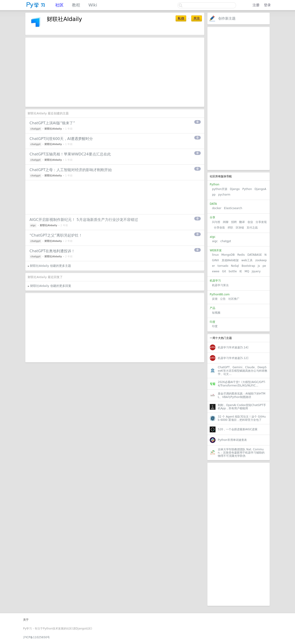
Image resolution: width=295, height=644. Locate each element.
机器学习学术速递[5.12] (233, 358)
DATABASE (255, 255)
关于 (26, 620)
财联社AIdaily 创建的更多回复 (51, 286)
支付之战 (252, 228)
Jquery (256, 271)
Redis (241, 255)
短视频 (216, 313)
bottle (233, 271)
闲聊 (226, 222)
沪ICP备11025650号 (36, 637)
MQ (247, 271)
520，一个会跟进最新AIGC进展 (238, 429)
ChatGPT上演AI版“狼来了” (52, 123)
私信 (181, 18)
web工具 (247, 260)
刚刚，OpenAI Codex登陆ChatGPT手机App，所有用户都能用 (242, 407)
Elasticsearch (233, 208)
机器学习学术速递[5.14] (233, 347)
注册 (256, 5)
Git (224, 271)
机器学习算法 (220, 285)
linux (215, 255)
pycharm (224, 195)
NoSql (235, 266)
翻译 (242, 222)
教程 (76, 5)
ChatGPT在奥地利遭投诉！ (52, 251)
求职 (230, 228)
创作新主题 (227, 18)
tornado (223, 266)
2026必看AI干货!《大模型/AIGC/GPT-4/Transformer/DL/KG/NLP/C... (242, 384)
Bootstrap (248, 266)
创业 (250, 222)
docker (217, 208)
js (259, 266)
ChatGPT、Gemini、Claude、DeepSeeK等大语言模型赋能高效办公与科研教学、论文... (243, 371)
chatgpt (226, 241)
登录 (267, 5)
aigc (215, 241)
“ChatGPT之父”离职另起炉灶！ (56, 235)
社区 (59, 5)
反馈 (215, 299)
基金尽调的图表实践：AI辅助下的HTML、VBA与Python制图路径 (242, 395)
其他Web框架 (230, 260)
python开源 (220, 189)
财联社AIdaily (53, 129)
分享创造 (219, 228)
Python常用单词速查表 (232, 440)
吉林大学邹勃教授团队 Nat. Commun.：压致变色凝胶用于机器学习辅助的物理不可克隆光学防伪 (241, 453)
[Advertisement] (239, 98)
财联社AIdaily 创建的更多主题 (50, 266)
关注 (197, 18)
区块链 (240, 228)
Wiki (93, 5)
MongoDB (228, 255)
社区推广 (234, 299)
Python (247, 189)
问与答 (216, 222)
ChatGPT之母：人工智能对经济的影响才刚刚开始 (71, 170)
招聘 (234, 222)
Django (235, 189)
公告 (223, 299)
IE (241, 271)
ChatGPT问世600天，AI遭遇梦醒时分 (61, 139)
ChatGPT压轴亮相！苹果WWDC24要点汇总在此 (70, 154)
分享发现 (261, 222)
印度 (215, 326)
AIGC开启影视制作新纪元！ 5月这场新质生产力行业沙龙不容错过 (84, 220)
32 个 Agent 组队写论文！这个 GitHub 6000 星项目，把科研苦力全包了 (242, 418)
